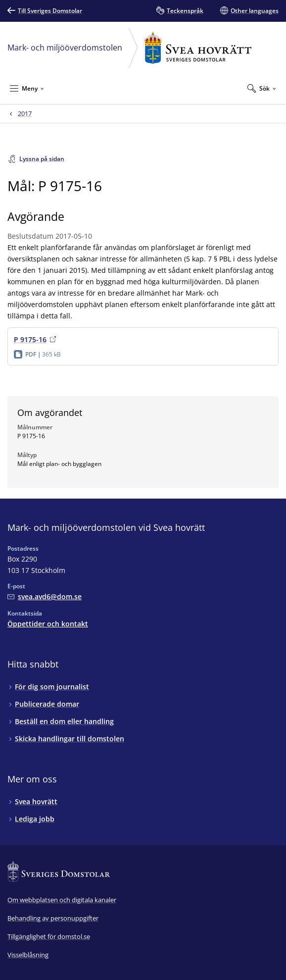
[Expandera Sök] (262, 88)
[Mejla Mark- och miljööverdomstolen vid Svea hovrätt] (45, 596)
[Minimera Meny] (27, 88)
